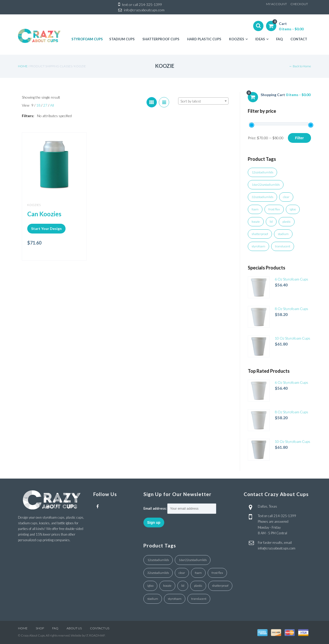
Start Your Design (46, 228)
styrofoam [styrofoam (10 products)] (258, 246)
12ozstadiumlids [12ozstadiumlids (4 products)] (262, 172)
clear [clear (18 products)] (286, 197)
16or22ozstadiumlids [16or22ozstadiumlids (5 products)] (266, 185)
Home (23, 66)
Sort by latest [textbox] (191, 101)
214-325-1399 (150, 4)
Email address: (155, 508)
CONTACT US (100, 628)
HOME (23, 628)
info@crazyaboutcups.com (144, 10)
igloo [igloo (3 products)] (293, 209)
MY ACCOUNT (276, 4)
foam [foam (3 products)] (255, 209)
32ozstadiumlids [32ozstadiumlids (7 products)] (262, 197)
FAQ (55, 628)
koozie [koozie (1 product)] (256, 222)
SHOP (40, 628)
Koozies (34, 205)
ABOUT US (74, 628)
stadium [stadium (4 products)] (283, 234)
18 (39, 105)
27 (46, 105)
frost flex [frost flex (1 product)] (274, 209)
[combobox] (203, 101)
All (52, 105)
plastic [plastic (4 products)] (287, 222)
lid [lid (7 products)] (271, 222)
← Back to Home (300, 66)
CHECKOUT (299, 4)
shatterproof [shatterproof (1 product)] (260, 234)
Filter (299, 138)
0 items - (291, 29)
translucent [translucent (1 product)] (283, 246)
